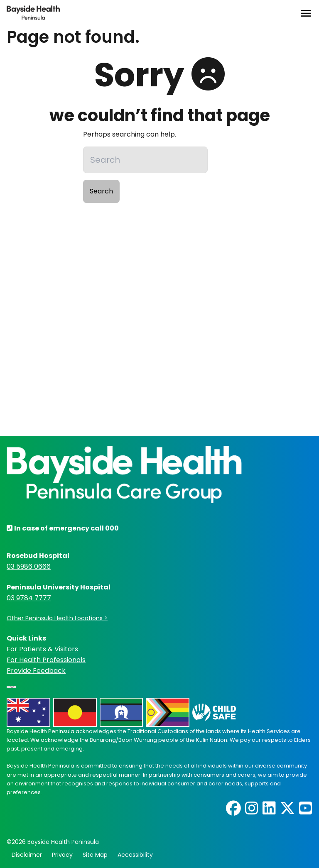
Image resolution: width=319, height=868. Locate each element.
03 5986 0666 (29, 567)
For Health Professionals (46, 660)
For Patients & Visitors (42, 649)
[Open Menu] (306, 13)
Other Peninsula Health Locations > (57, 619)
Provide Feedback (36, 671)
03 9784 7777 (29, 598)
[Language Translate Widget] (11, 687)
